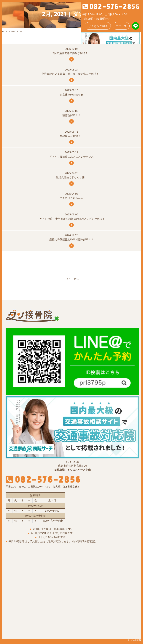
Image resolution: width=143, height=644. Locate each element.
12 (75, 279)
